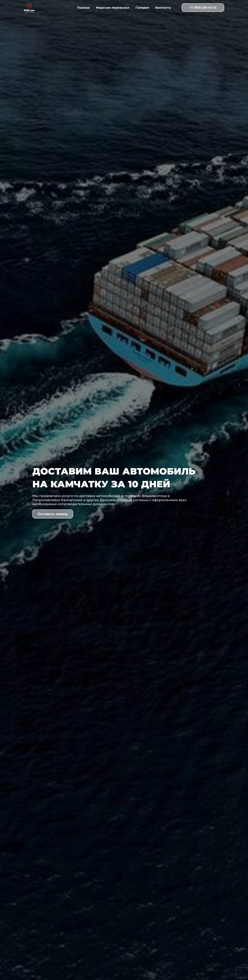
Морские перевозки (113, 8)
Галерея (142, 8)
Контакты (163, 8)
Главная (84, 8)
